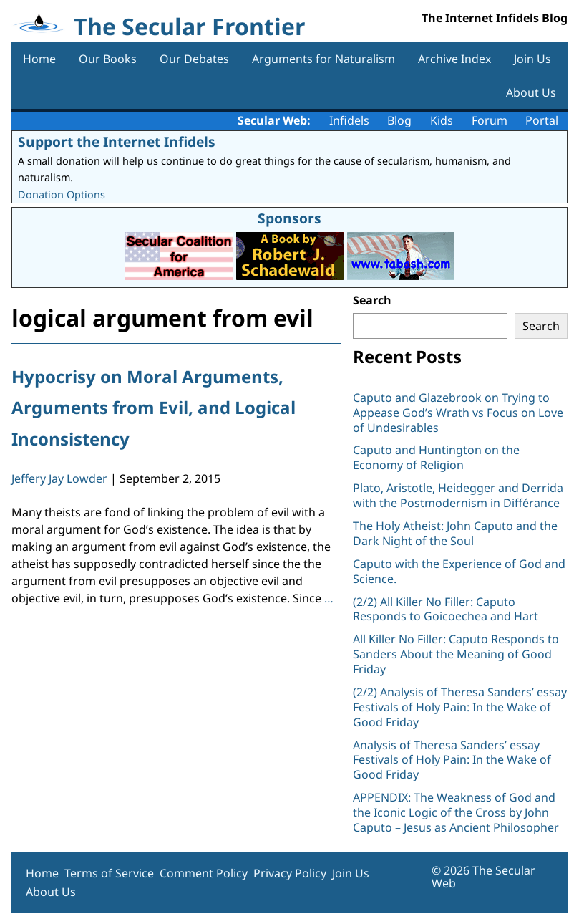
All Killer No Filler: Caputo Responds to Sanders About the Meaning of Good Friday (456, 654)
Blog (399, 120)
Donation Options (62, 194)
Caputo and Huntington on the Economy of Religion (436, 457)
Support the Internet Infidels (117, 141)
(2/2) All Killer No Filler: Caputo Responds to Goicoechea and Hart (446, 609)
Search (372, 300)
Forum (490, 120)
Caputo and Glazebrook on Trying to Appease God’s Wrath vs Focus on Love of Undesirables (458, 413)
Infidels (349, 120)
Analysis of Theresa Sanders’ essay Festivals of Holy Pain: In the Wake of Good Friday (452, 760)
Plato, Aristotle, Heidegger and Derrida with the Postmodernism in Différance (458, 495)
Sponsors (289, 218)
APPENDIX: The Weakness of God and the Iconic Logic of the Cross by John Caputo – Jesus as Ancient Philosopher (456, 812)
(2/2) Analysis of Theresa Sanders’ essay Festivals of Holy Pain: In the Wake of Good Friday (460, 707)
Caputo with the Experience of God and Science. (459, 571)
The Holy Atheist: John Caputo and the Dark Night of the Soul (455, 533)
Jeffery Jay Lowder (59, 478)
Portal (542, 120)
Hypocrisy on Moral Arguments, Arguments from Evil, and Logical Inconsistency (154, 407)
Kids (442, 120)
